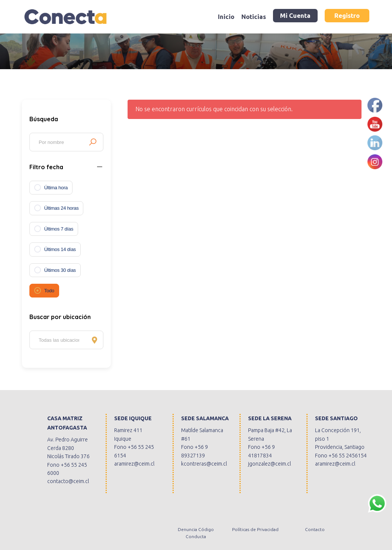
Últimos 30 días (60, 270)
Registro (347, 15)
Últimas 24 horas (62, 208)
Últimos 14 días (60, 249)
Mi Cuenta (295, 15)
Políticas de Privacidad (255, 529)
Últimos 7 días (59, 229)
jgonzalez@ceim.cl (269, 464)
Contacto (315, 529)
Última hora (56, 188)
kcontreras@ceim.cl (204, 464)
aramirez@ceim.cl (134, 464)
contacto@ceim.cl (68, 481)
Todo (49, 291)
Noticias (254, 17)
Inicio (226, 17)
